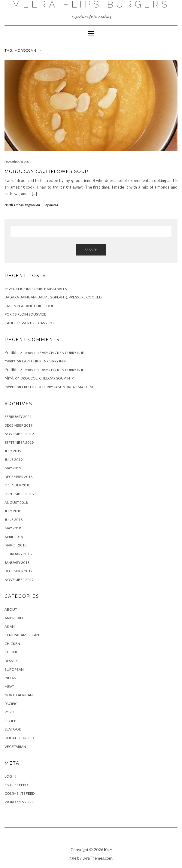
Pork (9, 712)
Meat (9, 687)
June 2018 (14, 520)
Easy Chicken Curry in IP (62, 353)
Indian (11, 678)
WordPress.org (19, 802)
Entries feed (16, 785)
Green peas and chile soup (29, 306)
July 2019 (13, 451)
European (14, 669)
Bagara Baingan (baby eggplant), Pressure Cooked (53, 297)
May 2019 (13, 468)
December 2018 (18, 477)
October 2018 (17, 485)
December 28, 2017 (18, 162)
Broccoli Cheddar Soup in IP (47, 378)
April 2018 (14, 537)
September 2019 (19, 442)
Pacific (11, 704)
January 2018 (17, 563)
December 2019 (18, 425)
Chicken (12, 644)
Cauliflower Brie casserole (31, 323)
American (14, 618)
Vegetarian (32, 205)
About (11, 609)
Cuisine (11, 652)
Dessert (12, 661)
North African (14, 205)
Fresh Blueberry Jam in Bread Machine (58, 387)
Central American (22, 635)
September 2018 (19, 494)
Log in (10, 776)
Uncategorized (19, 738)
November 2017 (19, 580)
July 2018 (13, 511)
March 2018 (15, 545)
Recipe (10, 721)
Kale (108, 850)
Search (91, 250)
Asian (10, 626)
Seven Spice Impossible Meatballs (36, 289)
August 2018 (16, 502)
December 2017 (18, 571)
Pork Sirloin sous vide (25, 314)
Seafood (13, 729)
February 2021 (18, 417)
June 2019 (14, 460)
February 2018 (18, 554)
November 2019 (19, 434)
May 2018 (13, 528)
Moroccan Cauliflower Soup (46, 171)
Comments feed (20, 793)
